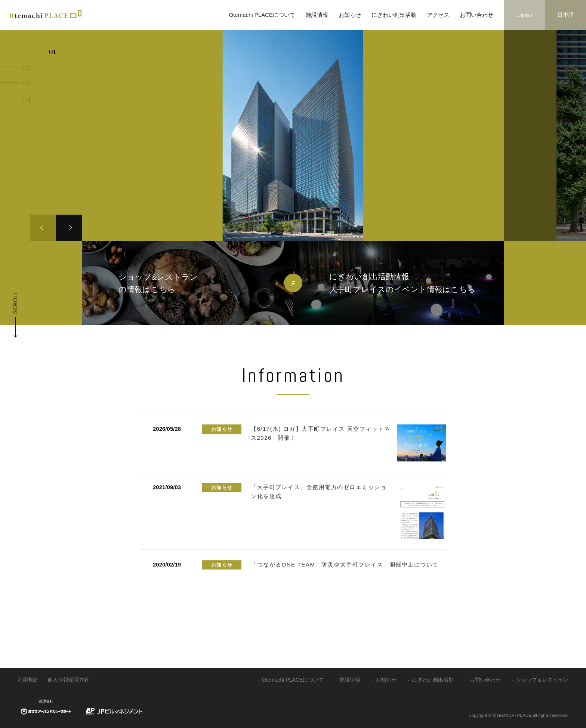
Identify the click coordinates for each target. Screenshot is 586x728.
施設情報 (317, 15)
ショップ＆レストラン (542, 680)
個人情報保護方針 (68, 680)
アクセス (438, 15)
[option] (293, 135)
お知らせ (350, 15)
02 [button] (26, 66)
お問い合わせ (476, 15)
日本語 (566, 15)
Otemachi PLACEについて (262, 15)
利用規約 (28, 680)
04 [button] (27, 98)
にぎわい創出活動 (394, 15)
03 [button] (27, 82)
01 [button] (52, 51)
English (524, 15)
